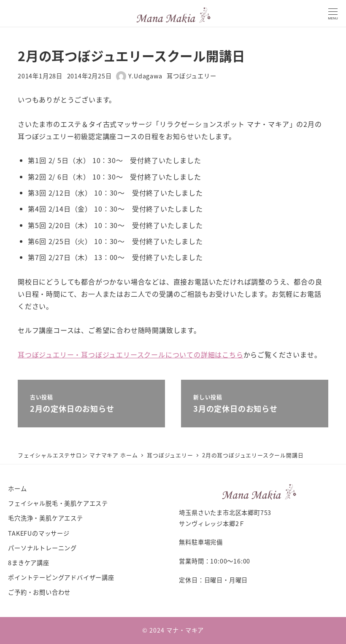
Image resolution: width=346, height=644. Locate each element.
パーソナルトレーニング (42, 548)
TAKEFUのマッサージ (39, 533)
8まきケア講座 (29, 563)
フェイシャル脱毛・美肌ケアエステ (58, 503)
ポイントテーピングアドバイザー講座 (61, 577)
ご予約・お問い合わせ (39, 592)
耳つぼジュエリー (191, 76)
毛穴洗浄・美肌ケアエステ (46, 518)
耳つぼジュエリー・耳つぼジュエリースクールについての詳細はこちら (131, 354)
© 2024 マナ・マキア (173, 630)
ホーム (17, 488)
